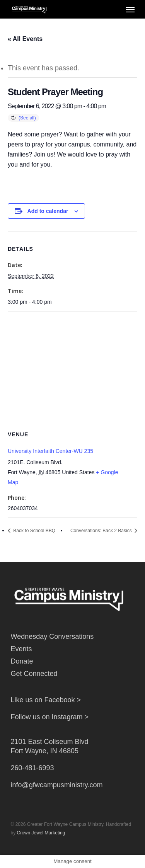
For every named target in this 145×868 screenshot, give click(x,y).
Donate (22, 661)
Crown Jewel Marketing (41, 833)
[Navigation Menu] (130, 9)
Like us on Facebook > (46, 700)
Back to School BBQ (34, 531)
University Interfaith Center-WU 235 (50, 451)
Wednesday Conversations (52, 637)
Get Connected (34, 674)
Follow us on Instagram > (50, 717)
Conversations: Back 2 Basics (102, 531)
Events (21, 649)
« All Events (25, 39)
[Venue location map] (72, 367)
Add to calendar (48, 211)
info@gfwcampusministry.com (57, 785)
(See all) (27, 118)
